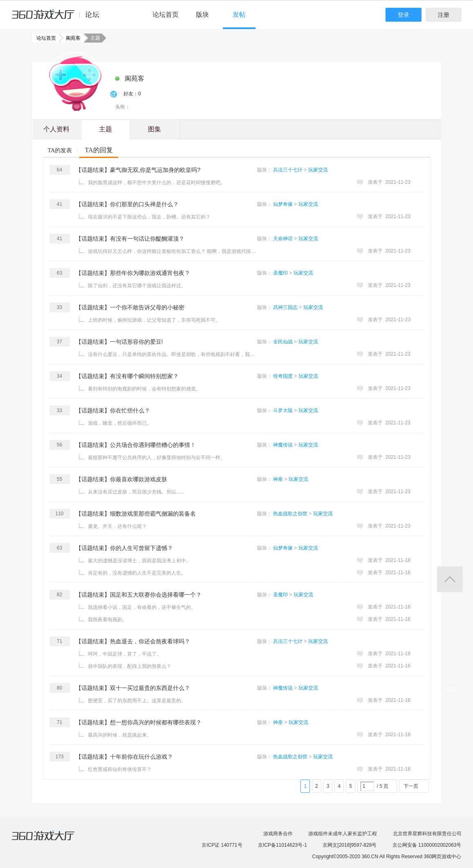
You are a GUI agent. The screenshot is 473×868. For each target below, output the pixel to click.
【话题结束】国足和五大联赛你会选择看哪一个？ (139, 595)
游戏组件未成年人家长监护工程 (343, 834)
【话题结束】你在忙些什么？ (113, 410)
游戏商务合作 (278, 834)
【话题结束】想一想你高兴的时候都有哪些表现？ (139, 722)
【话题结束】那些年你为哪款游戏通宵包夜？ (133, 273)
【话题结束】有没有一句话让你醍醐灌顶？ (130, 239)
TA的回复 (99, 150)
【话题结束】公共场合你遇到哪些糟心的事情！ (136, 445)
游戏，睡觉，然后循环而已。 (120, 423)
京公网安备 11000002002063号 (427, 845)
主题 (105, 129)
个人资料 (56, 129)
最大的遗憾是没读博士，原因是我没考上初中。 (139, 561)
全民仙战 (283, 342)
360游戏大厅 (52, 841)
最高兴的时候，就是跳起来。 (120, 735)
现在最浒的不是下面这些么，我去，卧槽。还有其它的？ (149, 217)
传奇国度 (283, 376)
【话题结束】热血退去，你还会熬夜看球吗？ (133, 641)
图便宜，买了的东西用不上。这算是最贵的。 (137, 701)
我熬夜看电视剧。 (108, 620)
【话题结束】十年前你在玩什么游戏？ (124, 757)
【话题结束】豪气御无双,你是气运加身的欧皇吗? (138, 170)
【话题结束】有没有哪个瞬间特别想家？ (127, 376)
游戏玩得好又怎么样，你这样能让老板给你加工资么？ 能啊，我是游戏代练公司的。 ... (173, 251)
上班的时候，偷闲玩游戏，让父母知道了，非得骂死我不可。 (154, 320)
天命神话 (283, 239)
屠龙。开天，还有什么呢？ (117, 526)
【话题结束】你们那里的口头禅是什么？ (127, 204)
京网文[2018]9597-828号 (350, 845)
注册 (444, 15)
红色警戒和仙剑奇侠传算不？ (120, 769)
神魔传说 (283, 445)
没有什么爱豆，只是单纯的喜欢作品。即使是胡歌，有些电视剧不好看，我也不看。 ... (173, 354)
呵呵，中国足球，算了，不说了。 (125, 654)
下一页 (411, 786)
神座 (278, 479)
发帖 (239, 15)
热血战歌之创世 (290, 514)
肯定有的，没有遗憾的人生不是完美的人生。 (137, 573)
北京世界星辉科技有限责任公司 (427, 834)
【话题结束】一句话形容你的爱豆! (119, 342)
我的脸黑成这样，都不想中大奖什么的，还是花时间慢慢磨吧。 (157, 183)
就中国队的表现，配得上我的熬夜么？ (130, 666)
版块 (202, 15)
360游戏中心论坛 (59, 18)
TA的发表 (60, 150)
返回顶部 (450, 579)
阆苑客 (71, 38)
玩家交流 (318, 170)
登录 (404, 15)
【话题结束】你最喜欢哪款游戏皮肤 (121, 479)
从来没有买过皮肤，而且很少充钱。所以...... (136, 492)
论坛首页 (166, 15)
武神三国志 (285, 307)
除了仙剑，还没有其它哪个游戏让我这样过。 (137, 286)
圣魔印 (280, 273)
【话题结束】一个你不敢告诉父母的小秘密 (130, 307)
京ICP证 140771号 (222, 845)
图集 (155, 129)
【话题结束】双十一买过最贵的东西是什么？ (133, 688)
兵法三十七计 (288, 170)
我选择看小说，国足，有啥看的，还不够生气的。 (142, 607)
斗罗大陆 (283, 410)
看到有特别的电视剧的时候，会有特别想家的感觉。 (144, 389)
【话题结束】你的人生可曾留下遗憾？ (124, 548)
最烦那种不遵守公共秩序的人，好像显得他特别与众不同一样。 (157, 458)
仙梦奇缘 (283, 204)
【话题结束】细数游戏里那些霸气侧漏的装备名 (136, 514)
